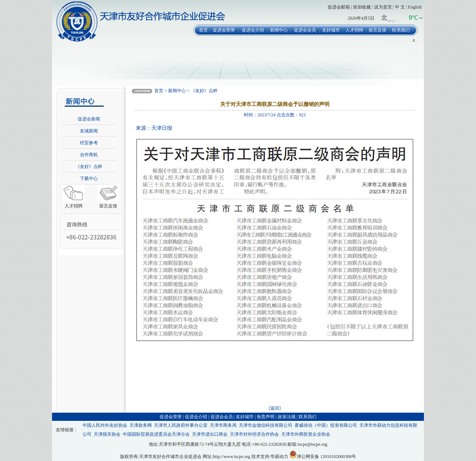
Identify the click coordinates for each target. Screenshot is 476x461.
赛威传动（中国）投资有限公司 (326, 425)
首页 (203, 30)
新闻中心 (279, 30)
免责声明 (266, 417)
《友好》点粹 (89, 167)
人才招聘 (354, 30)
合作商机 (89, 155)
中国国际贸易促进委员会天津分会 (156, 434)
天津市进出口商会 (210, 434)
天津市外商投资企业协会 (306, 434)
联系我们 (401, 30)
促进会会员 (305, 30)
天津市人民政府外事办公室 (181, 425)
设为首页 (383, 7)
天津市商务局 (223, 425)
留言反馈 (377, 30)
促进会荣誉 (224, 30)
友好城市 (331, 30)
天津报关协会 (107, 434)
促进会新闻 (89, 119)
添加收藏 (362, 7)
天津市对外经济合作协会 (254, 434)
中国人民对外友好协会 (105, 425)
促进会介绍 (253, 30)
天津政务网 (141, 425)
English (415, 7)
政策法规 (287, 417)
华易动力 (279, 457)
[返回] (275, 408)
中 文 (400, 7)
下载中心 (89, 178)
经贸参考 (89, 143)
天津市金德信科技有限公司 (266, 425)
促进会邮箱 (339, 7)
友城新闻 (89, 131)
